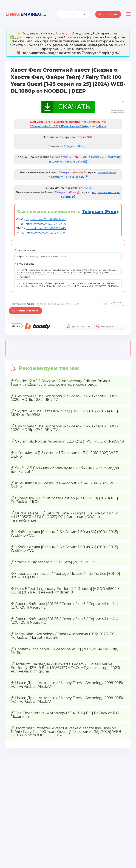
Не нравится (110, 326)
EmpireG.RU (27, 14)
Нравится (78, 326)
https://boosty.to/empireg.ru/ (93, 33)
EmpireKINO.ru (81, 188)
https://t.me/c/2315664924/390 (46, 219)
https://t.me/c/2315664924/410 (46, 228)
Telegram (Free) (75, 146)
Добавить (113, 304)
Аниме (31, 304)
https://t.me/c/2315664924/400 (46, 224)
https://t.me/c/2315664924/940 (47, 233)
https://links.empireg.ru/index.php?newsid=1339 (68, 257)
